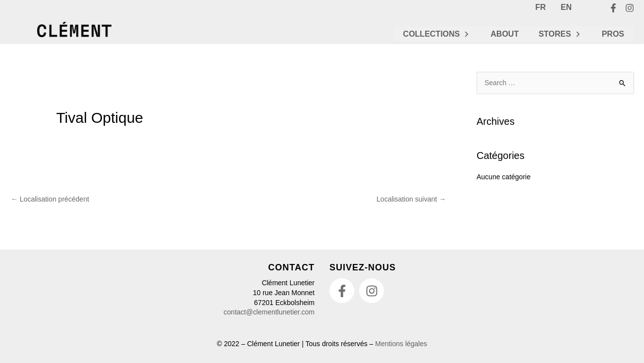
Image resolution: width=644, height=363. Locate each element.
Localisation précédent (50, 199)
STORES (560, 34)
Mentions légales (401, 344)
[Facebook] (613, 8)
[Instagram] (630, 8)
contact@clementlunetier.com (269, 312)
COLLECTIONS (437, 34)
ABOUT (505, 34)
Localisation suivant (411, 199)
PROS (613, 34)
